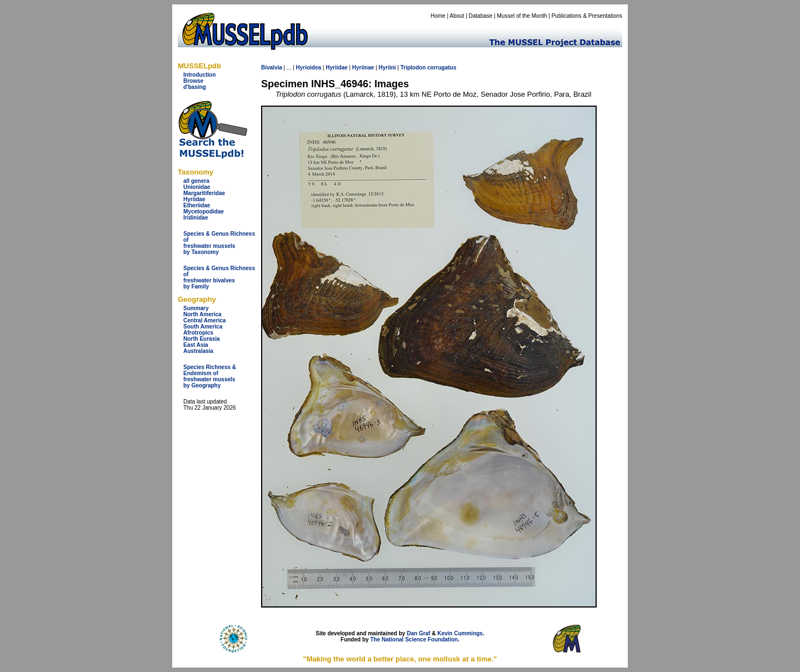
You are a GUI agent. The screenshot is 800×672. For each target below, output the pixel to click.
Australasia (198, 351)
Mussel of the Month (522, 16)
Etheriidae (197, 205)
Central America (204, 320)
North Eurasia (202, 339)
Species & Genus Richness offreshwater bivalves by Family (219, 277)
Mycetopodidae (204, 211)
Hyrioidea (308, 68)
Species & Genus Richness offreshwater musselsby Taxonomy (219, 243)
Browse (193, 81)
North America (202, 314)
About (457, 16)
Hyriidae (194, 199)
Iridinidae (196, 218)
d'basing (195, 87)
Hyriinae (363, 68)
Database (481, 16)
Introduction (199, 75)
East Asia (196, 345)
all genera (196, 181)
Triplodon (413, 68)
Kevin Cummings (460, 633)
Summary (196, 308)
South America (203, 327)
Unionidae (197, 187)
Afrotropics (198, 333)
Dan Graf (418, 633)
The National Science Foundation (414, 639)
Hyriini (387, 68)
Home (438, 16)
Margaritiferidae (204, 193)
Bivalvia (272, 68)
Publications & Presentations (587, 16)
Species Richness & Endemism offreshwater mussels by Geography (210, 376)
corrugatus (442, 68)
